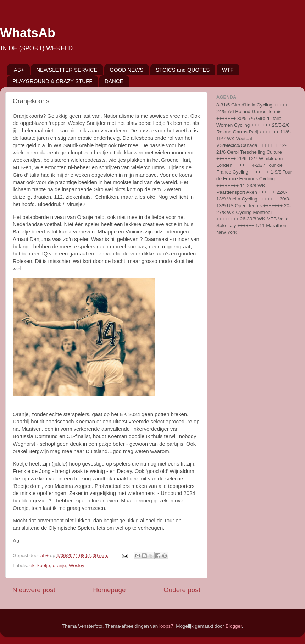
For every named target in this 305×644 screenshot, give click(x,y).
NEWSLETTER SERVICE (67, 70)
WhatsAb (28, 33)
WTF (228, 70)
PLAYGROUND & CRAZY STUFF (52, 81)
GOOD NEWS (126, 70)
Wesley (77, 565)
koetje (44, 565)
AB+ (19, 70)
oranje (60, 565)
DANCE (114, 81)
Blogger (234, 626)
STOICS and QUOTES (183, 70)
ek (32, 565)
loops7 (166, 626)
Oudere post (182, 590)
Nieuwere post (34, 590)
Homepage (109, 590)
